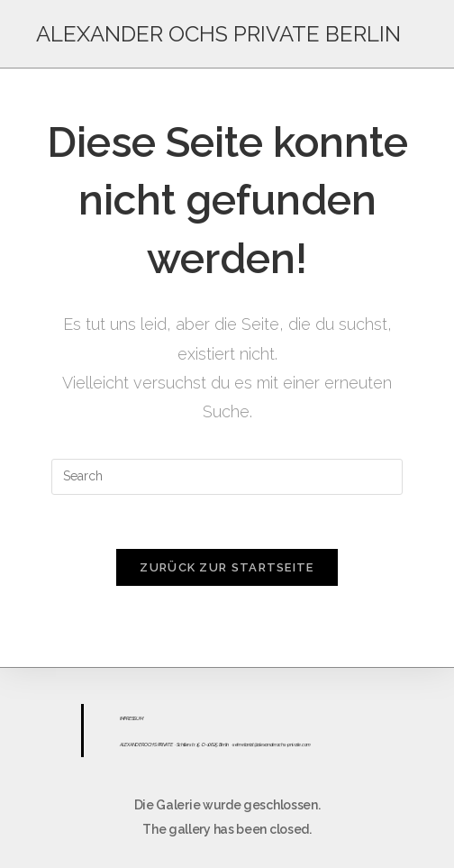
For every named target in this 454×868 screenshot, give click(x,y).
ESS (132, 718)
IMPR (124, 718)
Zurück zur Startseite (227, 567)
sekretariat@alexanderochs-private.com (272, 745)
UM (139, 718)
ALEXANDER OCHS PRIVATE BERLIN (218, 34)
